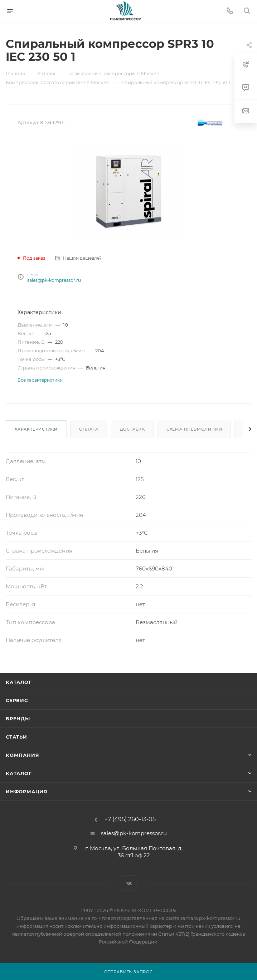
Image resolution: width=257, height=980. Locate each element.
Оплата (89, 429)
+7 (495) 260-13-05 (130, 819)
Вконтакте (129, 883)
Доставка (132, 429)
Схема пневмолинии (194, 429)
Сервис (17, 700)
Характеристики (36, 429)
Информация (27, 792)
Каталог (19, 682)
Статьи (16, 737)
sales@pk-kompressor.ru (54, 280)
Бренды (18, 719)
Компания (22, 755)
